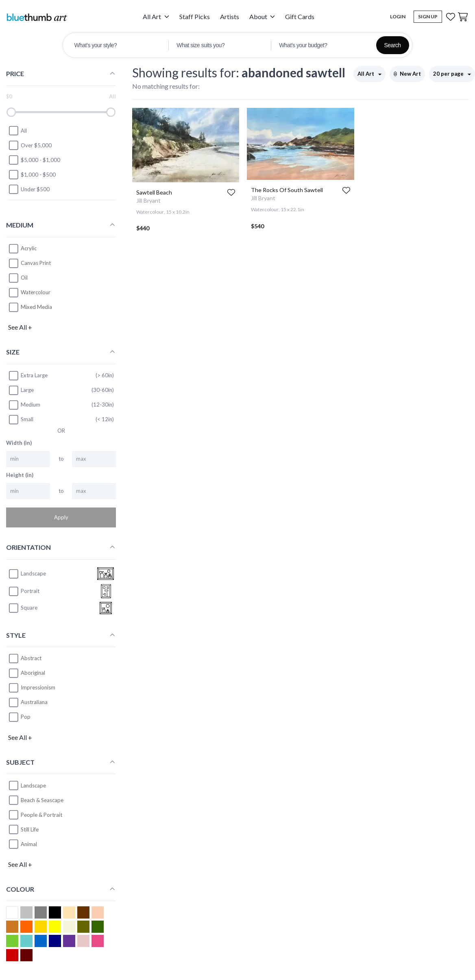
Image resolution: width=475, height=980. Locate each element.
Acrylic (29, 248)
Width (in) (19, 443)
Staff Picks (195, 16)
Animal (29, 844)
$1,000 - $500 (32, 175)
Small (21, 420)
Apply (61, 517)
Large (21, 390)
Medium (24, 405)
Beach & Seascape (42, 800)
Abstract (31, 658)
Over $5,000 (30, 145)
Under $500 (29, 189)
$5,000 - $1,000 (34, 160)
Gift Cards (300, 16)
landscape (27, 574)
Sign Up (428, 16)
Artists (230, 16)
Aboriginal (33, 673)
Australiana (34, 702)
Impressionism (38, 687)
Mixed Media (36, 307)
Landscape (33, 785)
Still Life (30, 829)
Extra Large (28, 376)
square (23, 608)
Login (398, 16)
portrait (24, 591)
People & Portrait (41, 815)
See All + (20, 327)
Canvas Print (36, 263)
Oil (24, 278)
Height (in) (20, 475)
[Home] (37, 17)
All (17, 131)
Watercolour (36, 292)
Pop (26, 717)
